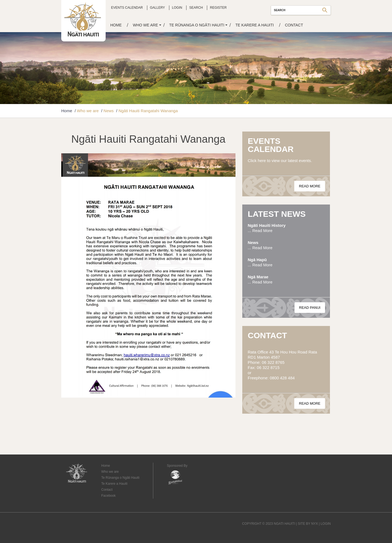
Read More (310, 186)
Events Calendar (127, 8)
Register (218, 8)
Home (116, 25)
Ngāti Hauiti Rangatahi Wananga (148, 111)
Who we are (146, 25)
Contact (294, 25)
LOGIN (326, 524)
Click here (257, 161)
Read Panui (310, 308)
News (109, 111)
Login (177, 8)
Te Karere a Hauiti (255, 25)
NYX (315, 524)
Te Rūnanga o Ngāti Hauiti (197, 25)
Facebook (108, 496)
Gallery (157, 8)
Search (196, 8)
